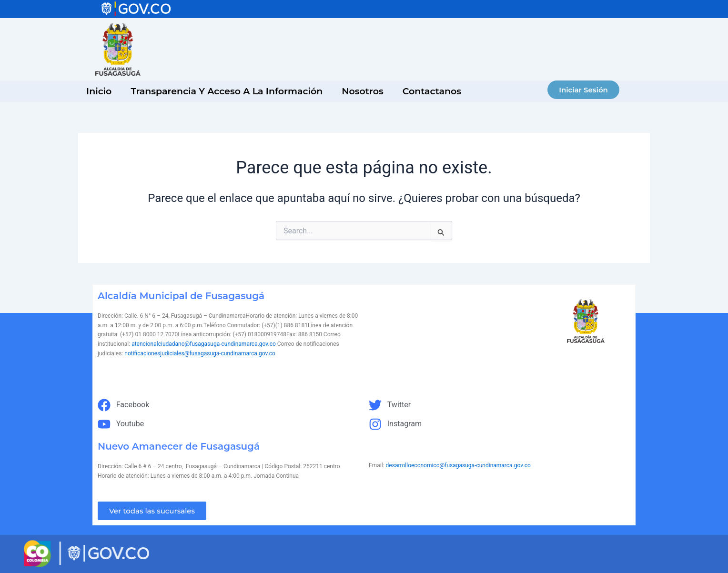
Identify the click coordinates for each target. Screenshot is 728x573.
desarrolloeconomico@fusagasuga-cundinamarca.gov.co (458, 465)
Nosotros (363, 91)
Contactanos (432, 91)
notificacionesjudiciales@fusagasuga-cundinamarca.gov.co (200, 353)
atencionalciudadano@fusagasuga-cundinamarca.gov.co (204, 344)
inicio (99, 91)
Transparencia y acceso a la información (227, 91)
